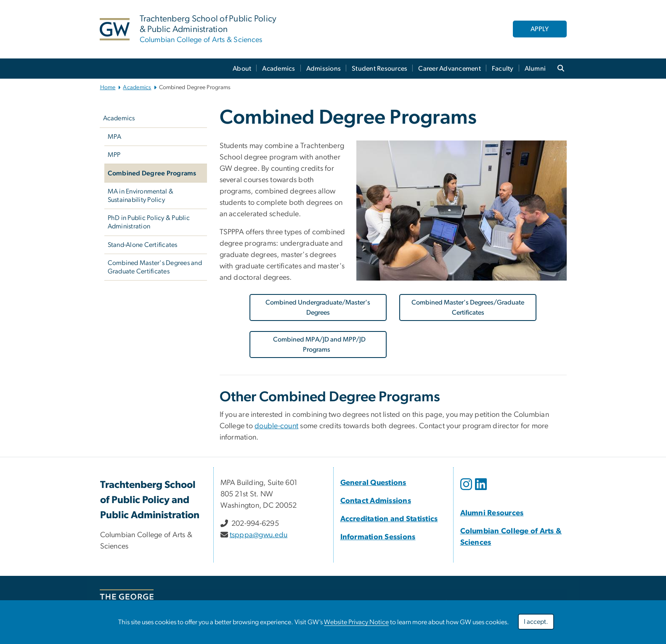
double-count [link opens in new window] (276, 426)
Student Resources (379, 69)
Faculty (503, 69)
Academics (279, 69)
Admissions (324, 69)
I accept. (536, 622)
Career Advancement (450, 69)
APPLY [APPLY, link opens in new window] (540, 29)
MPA (115, 137)
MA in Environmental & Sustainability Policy (141, 196)
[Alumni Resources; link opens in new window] (492, 513)
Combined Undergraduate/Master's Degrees (318, 307)
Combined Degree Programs (152, 173)
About (242, 69)
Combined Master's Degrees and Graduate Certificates (155, 267)
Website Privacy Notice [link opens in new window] (356, 622)
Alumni (535, 69)
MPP (114, 155)
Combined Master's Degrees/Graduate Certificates (468, 307)
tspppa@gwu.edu (259, 535)
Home (108, 87)
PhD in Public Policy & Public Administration (149, 222)
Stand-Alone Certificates (143, 245)
